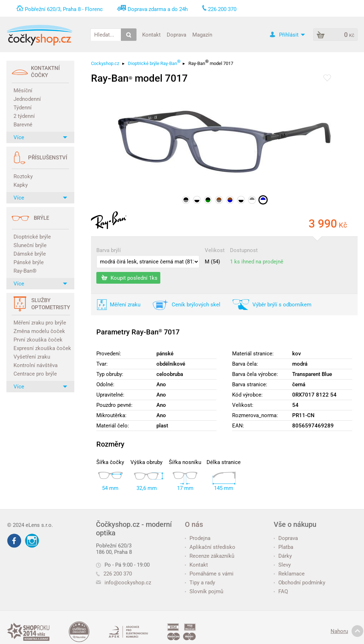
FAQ (281, 591)
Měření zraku (125, 305)
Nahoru (347, 631)
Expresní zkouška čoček (41, 348)
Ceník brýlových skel (196, 305)
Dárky (283, 556)
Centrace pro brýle (35, 374)
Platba (283, 547)
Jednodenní (27, 99)
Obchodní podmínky (299, 583)
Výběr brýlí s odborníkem (282, 305)
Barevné (23, 125)
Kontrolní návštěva (36, 365)
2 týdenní (24, 116)
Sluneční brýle (30, 245)
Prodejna (198, 538)
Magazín (202, 34)
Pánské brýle (29, 262)
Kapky (21, 185)
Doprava (176, 34)
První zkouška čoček (38, 340)
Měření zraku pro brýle (40, 323)
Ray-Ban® (25, 271)
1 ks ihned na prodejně (257, 262)
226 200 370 (114, 574)
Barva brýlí (109, 250)
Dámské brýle (30, 254)
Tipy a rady (200, 583)
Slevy (282, 565)
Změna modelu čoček (39, 331)
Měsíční (23, 91)
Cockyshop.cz (105, 63)
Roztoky (23, 176)
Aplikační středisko (210, 547)
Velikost (215, 250)
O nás (194, 524)
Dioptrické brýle (32, 237)
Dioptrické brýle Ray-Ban (154, 62)
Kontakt (151, 34)
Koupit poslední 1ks (129, 278)
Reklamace (289, 574)
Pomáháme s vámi (209, 574)
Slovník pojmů (204, 591)
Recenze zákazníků (210, 556)
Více (40, 137)
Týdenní (23, 108)
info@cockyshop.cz (128, 583)
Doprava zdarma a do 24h (158, 9)
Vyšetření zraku (32, 357)
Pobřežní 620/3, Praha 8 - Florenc (64, 9)
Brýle (41, 218)
